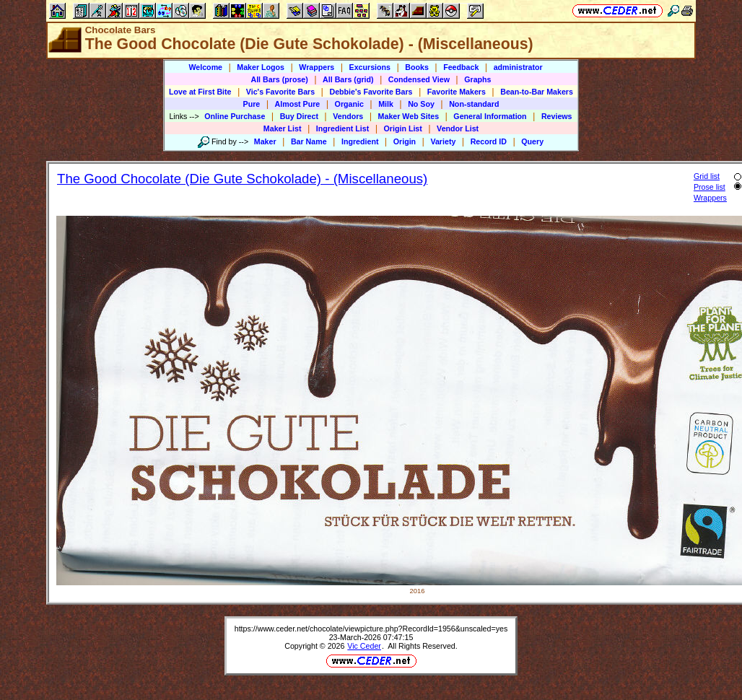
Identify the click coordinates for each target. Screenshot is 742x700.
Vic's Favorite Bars (280, 92)
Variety (443, 141)
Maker (265, 141)
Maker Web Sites (409, 116)
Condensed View (419, 79)
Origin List (403, 128)
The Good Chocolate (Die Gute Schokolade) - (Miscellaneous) (242, 179)
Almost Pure (298, 104)
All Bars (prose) (279, 79)
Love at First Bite (200, 92)
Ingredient (360, 141)
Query (532, 141)
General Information (490, 116)
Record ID (489, 141)
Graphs (477, 79)
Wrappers (317, 67)
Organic (349, 104)
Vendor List (458, 128)
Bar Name (309, 141)
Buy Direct (299, 116)
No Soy (421, 104)
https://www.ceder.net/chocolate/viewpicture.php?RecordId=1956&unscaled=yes (371, 629)
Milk (386, 104)
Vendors (348, 116)
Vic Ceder (364, 646)
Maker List (283, 128)
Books (417, 67)
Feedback (461, 67)
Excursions (370, 67)
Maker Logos (261, 67)
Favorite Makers (457, 92)
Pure (252, 104)
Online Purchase (235, 116)
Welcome (205, 67)
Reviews (557, 116)
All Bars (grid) (348, 79)
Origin (405, 141)
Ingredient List (342, 128)
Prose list (710, 187)
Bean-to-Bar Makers (537, 92)
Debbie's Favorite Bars (371, 92)
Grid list (707, 176)
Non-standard (474, 104)
